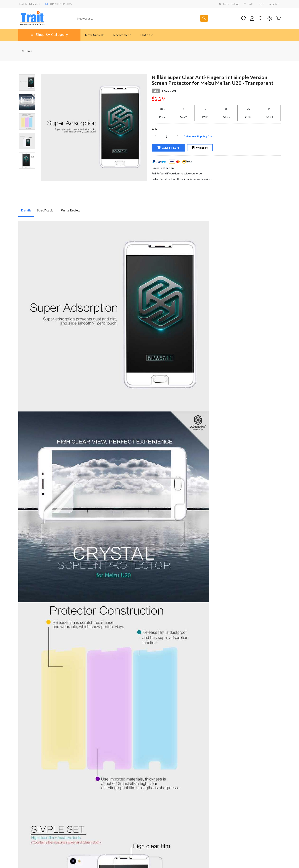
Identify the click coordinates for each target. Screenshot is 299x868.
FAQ (248, 4)
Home (27, 51)
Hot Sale (147, 35)
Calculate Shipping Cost (199, 136)
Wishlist (200, 148)
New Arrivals (95, 35)
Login (261, 4)
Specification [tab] (46, 210)
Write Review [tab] (71, 210)
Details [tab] (26, 210)
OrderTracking (229, 4)
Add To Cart (168, 148)
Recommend (122, 35)
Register (274, 4)
